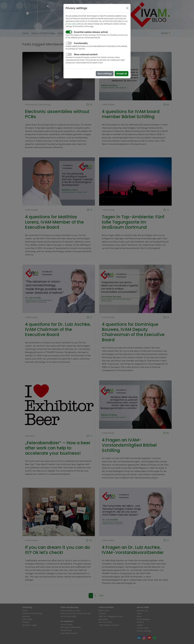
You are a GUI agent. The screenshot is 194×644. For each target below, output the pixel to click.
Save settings (105, 74)
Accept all (122, 74)
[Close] (127, 8)
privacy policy (71, 24)
